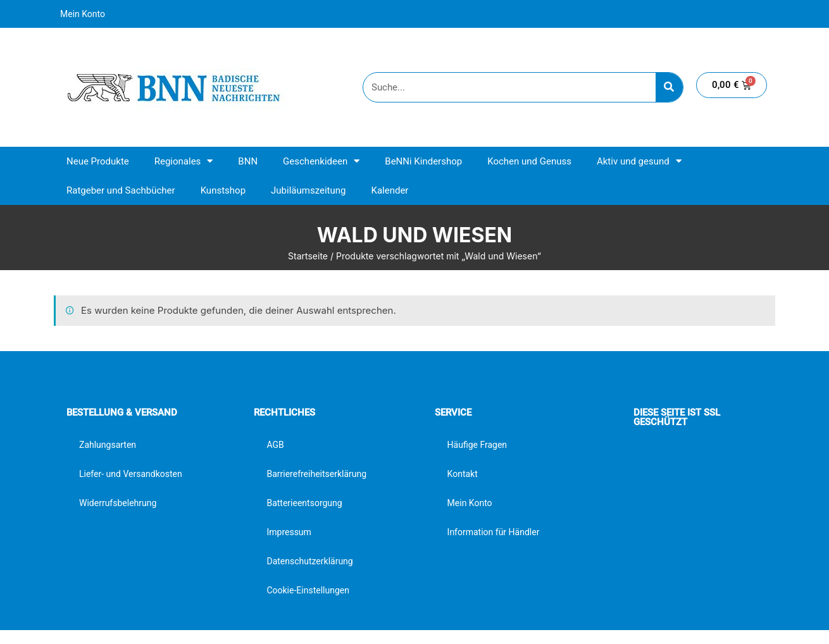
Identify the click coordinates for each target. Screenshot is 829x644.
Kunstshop (223, 190)
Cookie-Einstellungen (308, 590)
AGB (275, 445)
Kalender (390, 190)
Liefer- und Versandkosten (131, 474)
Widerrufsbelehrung (118, 503)
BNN (248, 161)
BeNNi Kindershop (423, 161)
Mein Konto (83, 14)
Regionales (184, 161)
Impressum (289, 532)
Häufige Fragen (477, 445)
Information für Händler (494, 532)
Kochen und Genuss (529, 161)
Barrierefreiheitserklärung (316, 474)
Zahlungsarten (108, 445)
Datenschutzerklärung (309, 561)
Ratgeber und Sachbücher (121, 190)
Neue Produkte (98, 161)
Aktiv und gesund (639, 161)
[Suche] (669, 87)
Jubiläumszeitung (308, 190)
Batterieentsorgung (304, 503)
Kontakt (463, 474)
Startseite (308, 256)
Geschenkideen (321, 161)
